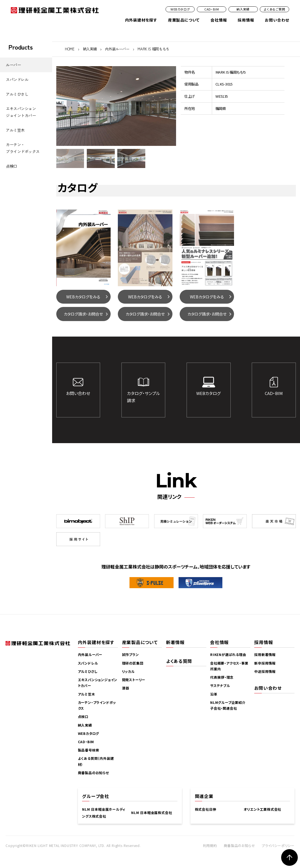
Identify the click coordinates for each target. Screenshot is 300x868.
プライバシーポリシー (278, 846)
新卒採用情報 (265, 663)
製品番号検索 (89, 750)
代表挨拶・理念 (222, 677)
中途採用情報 (265, 671)
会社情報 (219, 20)
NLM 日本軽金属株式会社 (152, 813)
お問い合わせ (277, 20)
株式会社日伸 (206, 809)
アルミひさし (17, 94)
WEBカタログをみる (83, 297)
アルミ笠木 (15, 130)
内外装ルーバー (117, 49)
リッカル (128, 671)
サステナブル (220, 686)
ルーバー (13, 65)
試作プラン (130, 655)
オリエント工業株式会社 (262, 809)
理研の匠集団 (133, 663)
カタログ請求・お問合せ (83, 314)
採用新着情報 (265, 655)
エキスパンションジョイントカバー (21, 112)
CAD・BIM (212, 9)
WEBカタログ (180, 9)
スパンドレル (17, 79)
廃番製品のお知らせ (93, 773)
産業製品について (184, 20)
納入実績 (243, 9)
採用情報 (246, 20)
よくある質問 (179, 661)
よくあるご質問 (275, 9)
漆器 (126, 688)
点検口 (12, 166)
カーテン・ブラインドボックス (23, 148)
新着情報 (175, 642)
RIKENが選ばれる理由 (228, 655)
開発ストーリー (134, 680)
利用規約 (210, 846)
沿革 (214, 694)
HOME (70, 49)
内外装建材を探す (141, 20)
